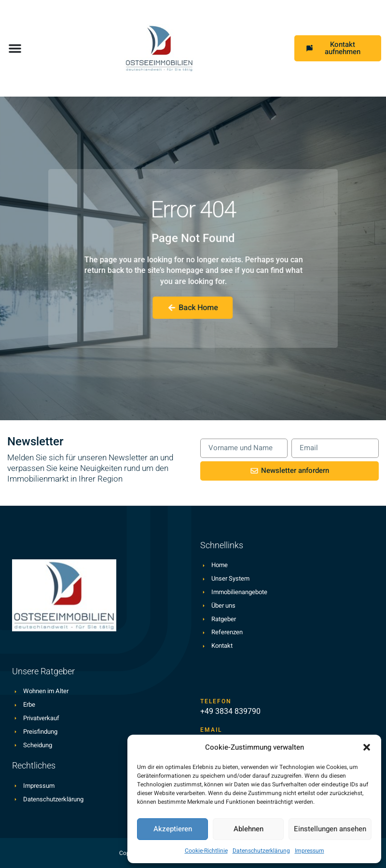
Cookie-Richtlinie (206, 851)
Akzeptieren (173, 829)
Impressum (310, 851)
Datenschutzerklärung (261, 851)
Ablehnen (248, 829)
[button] (367, 747)
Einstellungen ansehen (330, 829)
